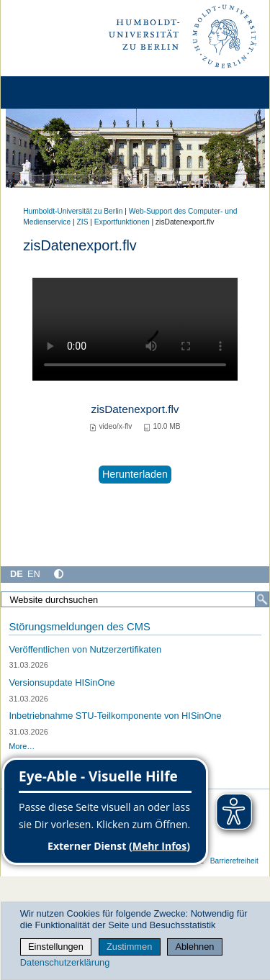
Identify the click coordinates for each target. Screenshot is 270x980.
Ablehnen (194, 947)
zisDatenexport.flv (135, 409)
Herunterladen (135, 474)
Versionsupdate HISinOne (62, 682)
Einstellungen (56, 947)
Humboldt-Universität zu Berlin (73, 211)
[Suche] (262, 599)
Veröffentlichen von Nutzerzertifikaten (85, 649)
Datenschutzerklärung (65, 962)
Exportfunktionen (122, 222)
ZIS (83, 222)
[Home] (52, 92)
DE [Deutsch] (17, 574)
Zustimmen (129, 947)
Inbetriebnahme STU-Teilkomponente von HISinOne (115, 716)
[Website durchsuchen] (135, 599)
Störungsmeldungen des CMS (79, 627)
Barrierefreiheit (234, 861)
